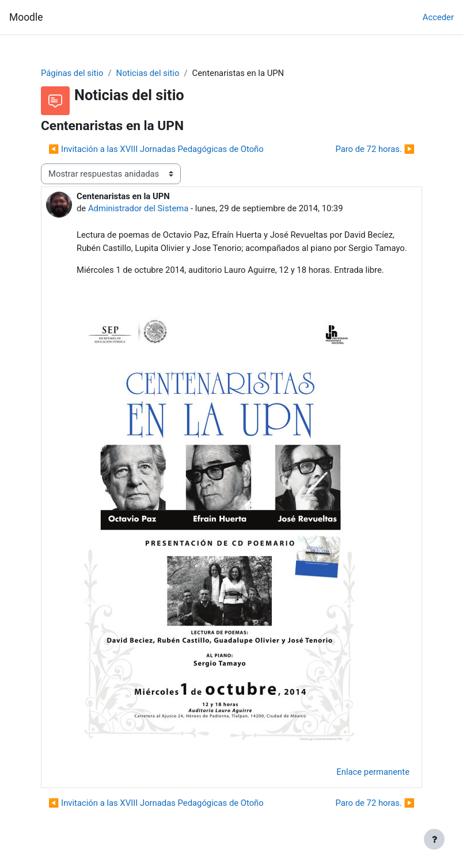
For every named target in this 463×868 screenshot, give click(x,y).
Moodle (26, 17)
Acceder (438, 17)
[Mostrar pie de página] (434, 839)
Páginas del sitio (72, 73)
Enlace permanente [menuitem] (373, 772)
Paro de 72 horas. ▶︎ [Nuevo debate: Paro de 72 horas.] (375, 149)
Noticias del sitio (148, 73)
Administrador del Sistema (138, 208)
